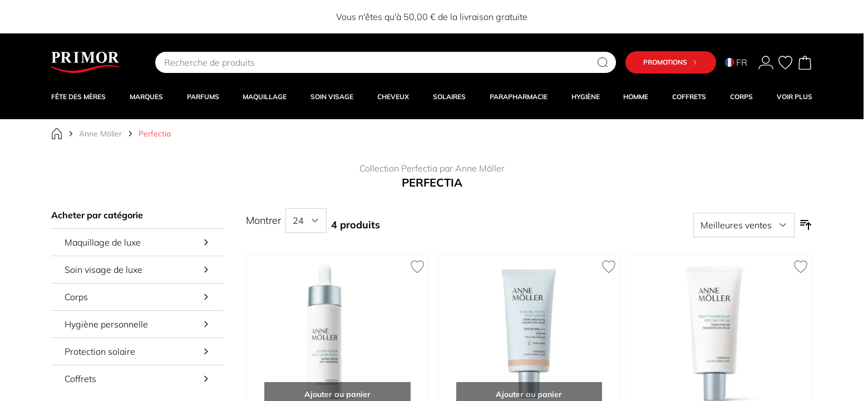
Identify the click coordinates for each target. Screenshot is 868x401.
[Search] (603, 62)
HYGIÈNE (586, 97)
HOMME (636, 97)
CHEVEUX (393, 97)
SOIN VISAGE (332, 97)
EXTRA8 (381, 17)
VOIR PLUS (795, 97)
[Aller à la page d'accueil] (57, 134)
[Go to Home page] (85, 62)
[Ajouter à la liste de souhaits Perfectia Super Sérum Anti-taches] (417, 267)
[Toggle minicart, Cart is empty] (805, 63)
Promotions (671, 62)
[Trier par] (744, 225)
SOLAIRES (449, 97)
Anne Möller (100, 134)
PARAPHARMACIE (519, 97)
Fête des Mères (78, 97)
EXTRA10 (549, 17)
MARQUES (146, 97)
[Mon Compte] (766, 63)
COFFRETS (689, 97)
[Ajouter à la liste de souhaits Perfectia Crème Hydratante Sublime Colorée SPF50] (609, 267)
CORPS (741, 97)
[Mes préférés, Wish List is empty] (785, 63)
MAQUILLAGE (265, 97)
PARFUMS (203, 97)
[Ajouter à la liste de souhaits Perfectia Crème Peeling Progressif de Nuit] (801, 267)
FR (736, 62)
